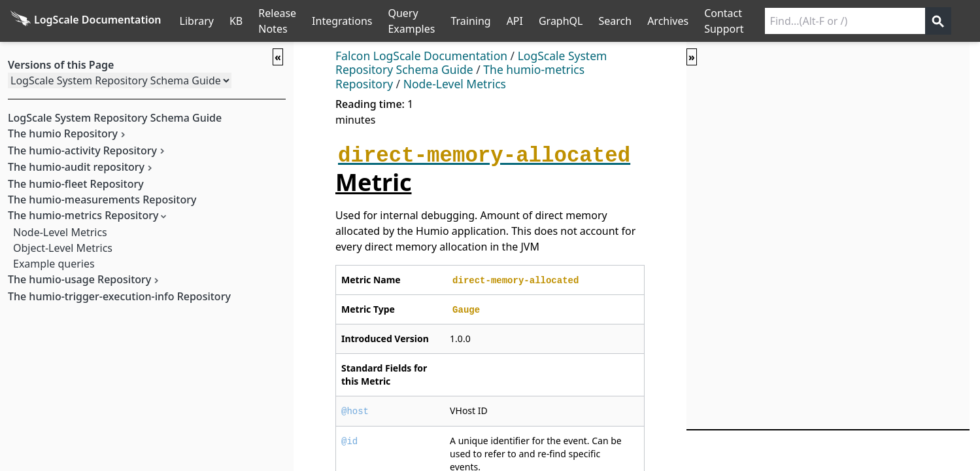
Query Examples (411, 21)
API (515, 21)
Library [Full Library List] (197, 21)
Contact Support (724, 21)
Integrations (342, 21)
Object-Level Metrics (63, 248)
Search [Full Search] (615, 21)
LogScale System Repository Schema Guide (471, 63)
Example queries (54, 264)
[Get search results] (938, 21)
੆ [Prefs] (972, 21)
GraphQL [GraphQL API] (561, 21)
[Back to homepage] (86, 21)
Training (470, 21)
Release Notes (277, 21)
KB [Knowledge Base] (236, 21)
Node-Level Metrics (60, 232)
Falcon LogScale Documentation (421, 56)
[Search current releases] (845, 21)
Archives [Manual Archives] (668, 21)
